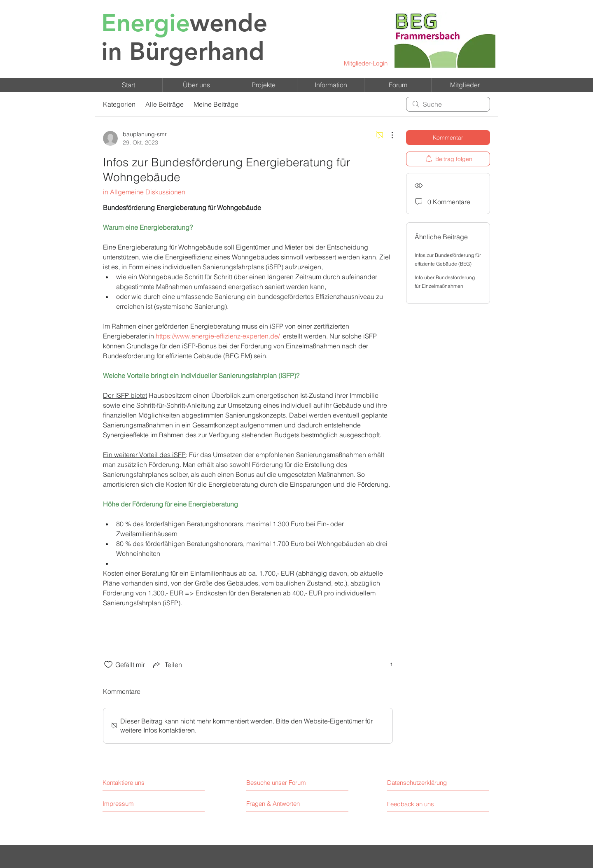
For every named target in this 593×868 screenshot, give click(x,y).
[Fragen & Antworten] (273, 804)
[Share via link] (167, 665)
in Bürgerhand (184, 37)
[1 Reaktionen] (387, 665)
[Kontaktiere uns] (138, 783)
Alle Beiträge (165, 104)
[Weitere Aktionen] (388, 135)
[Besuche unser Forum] (282, 783)
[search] (448, 104)
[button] (196, 85)
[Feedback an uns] (421, 804)
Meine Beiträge (216, 104)
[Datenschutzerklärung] (424, 783)
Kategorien (119, 104)
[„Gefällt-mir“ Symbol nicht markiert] (108, 665)
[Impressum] (134, 804)
